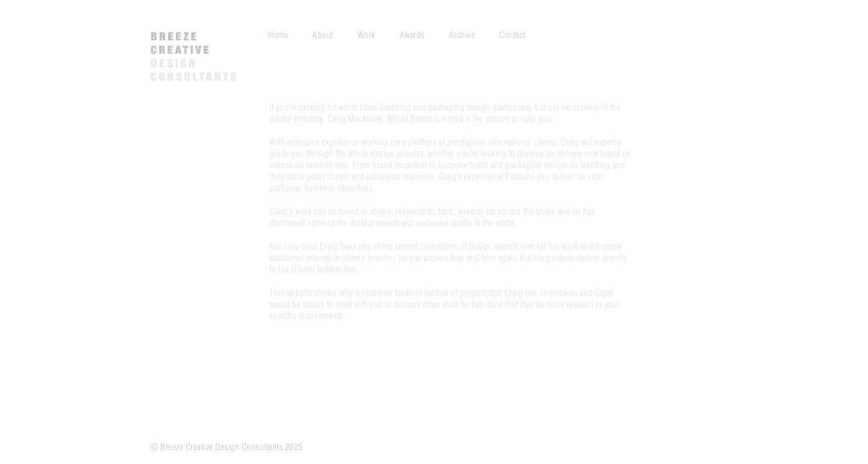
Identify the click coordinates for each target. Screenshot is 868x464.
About (323, 35)
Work (366, 35)
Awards (412, 35)
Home (278, 35)
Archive (462, 35)
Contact (512, 35)
